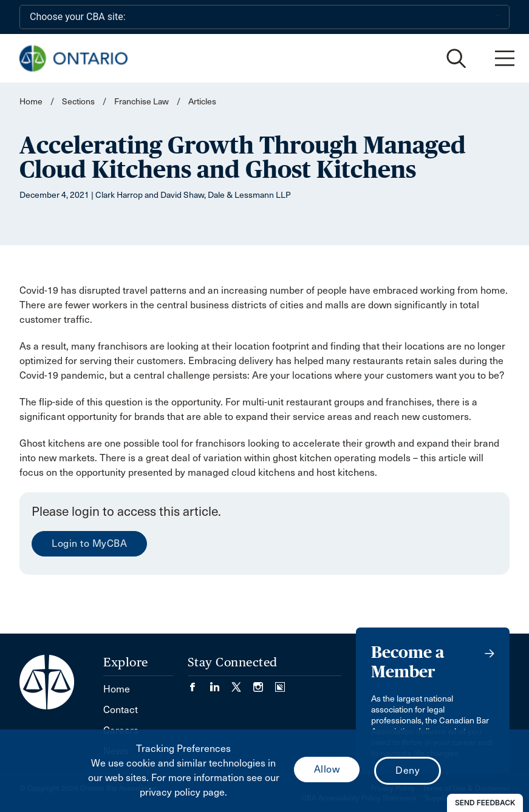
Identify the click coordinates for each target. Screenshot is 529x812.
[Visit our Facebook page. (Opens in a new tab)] (199, 683)
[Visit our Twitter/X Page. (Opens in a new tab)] (242, 683)
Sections (79, 102)
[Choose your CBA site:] (264, 17)
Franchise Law (142, 102)
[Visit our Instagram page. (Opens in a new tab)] (264, 683)
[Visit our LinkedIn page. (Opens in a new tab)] (220, 683)
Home (31, 102)
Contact (121, 710)
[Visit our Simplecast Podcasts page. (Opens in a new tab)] (280, 683)
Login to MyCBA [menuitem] (89, 543)
